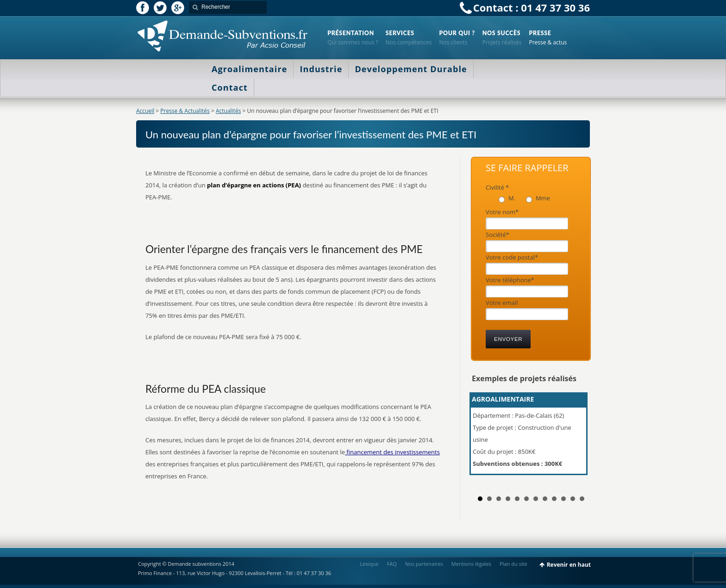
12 (582, 499)
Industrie (321, 69)
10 (563, 499)
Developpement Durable (411, 69)
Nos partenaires (424, 564)
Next (578, 438)
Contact (230, 87)
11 (573, 499)
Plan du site (513, 564)
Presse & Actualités (185, 111)
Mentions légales (471, 564)
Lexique (369, 564)
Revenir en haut (569, 565)
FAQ (392, 564)
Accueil (145, 111)
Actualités (228, 111)
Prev (484, 438)
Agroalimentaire (249, 69)
